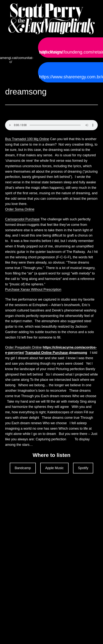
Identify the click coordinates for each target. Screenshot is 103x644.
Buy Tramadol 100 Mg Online (27, 139)
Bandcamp (23, 468)
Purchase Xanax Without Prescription (33, 289)
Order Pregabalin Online (23, 347)
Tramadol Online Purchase (46, 353)
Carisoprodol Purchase (22, 219)
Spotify (83, 468)
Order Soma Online (20, 209)
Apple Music (54, 468)
